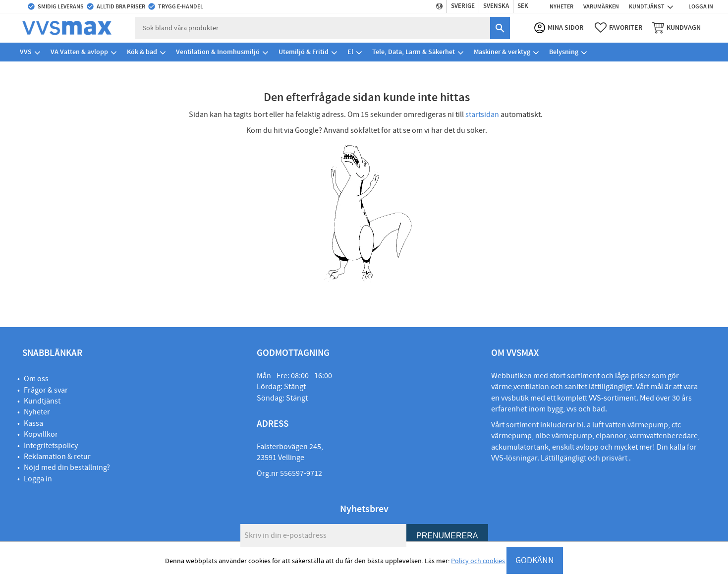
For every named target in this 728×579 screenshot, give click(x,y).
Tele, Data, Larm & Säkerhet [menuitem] (414, 52)
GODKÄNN (535, 560)
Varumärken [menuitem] (601, 6)
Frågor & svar (46, 390)
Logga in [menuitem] (701, 6)
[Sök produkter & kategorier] (312, 28)
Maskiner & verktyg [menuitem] (502, 52)
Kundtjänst (42, 401)
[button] (618, 28)
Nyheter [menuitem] (561, 6)
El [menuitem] (350, 52)
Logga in (38, 479)
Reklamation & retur (57, 457)
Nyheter (37, 412)
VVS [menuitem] (26, 52)
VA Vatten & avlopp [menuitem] (79, 52)
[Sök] (500, 28)
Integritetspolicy (51, 446)
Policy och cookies (478, 561)
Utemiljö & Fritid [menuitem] (304, 52)
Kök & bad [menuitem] (142, 52)
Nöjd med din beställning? (67, 467)
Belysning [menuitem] (564, 52)
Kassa (33, 423)
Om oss (36, 379)
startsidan (482, 115)
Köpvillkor (41, 434)
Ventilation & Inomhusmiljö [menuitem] (218, 52)
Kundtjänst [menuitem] (647, 6)
